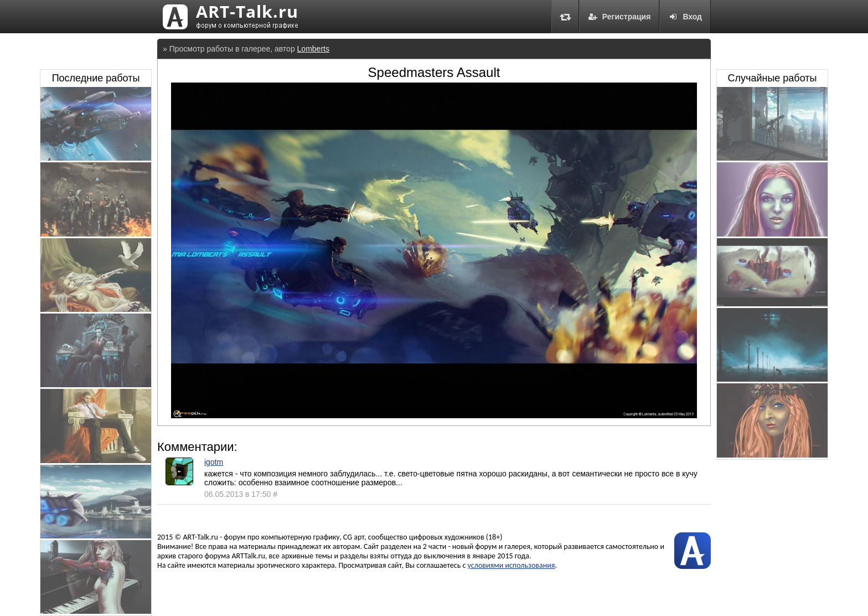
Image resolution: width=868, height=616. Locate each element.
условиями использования (512, 565)
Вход (685, 17)
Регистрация (619, 17)
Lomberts (313, 49)
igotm (214, 462)
